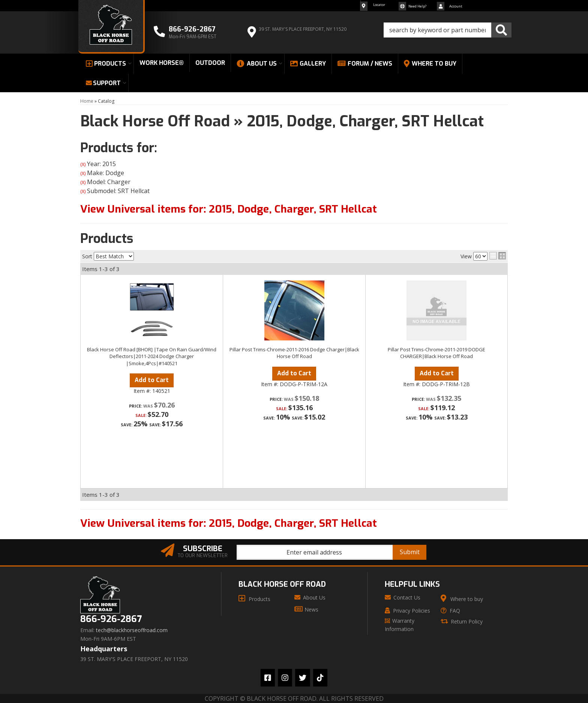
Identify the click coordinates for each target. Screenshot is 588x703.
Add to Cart (152, 380)
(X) (83, 164)
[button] (448, 30)
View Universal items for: (229, 209)
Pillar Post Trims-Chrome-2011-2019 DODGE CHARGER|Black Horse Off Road (436, 353)
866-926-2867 (111, 619)
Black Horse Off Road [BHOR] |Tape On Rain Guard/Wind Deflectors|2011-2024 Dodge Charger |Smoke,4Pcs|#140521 (152, 356)
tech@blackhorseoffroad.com (132, 630)
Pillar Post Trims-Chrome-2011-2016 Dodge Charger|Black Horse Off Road (294, 353)
